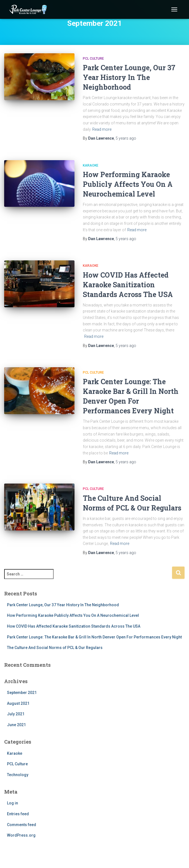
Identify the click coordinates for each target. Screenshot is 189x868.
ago (126, 138)
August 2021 (18, 703)
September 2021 (22, 693)
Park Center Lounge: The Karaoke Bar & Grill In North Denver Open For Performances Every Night (94, 637)
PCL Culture (93, 59)
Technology (18, 775)
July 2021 (16, 714)
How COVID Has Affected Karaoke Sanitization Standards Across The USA (128, 285)
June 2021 (16, 725)
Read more (102, 129)
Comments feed (22, 825)
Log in (13, 803)
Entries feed (18, 814)
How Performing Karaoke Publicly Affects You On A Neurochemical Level (128, 184)
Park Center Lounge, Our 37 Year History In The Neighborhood (129, 77)
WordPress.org (21, 835)
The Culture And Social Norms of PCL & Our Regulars (55, 648)
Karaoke (91, 165)
